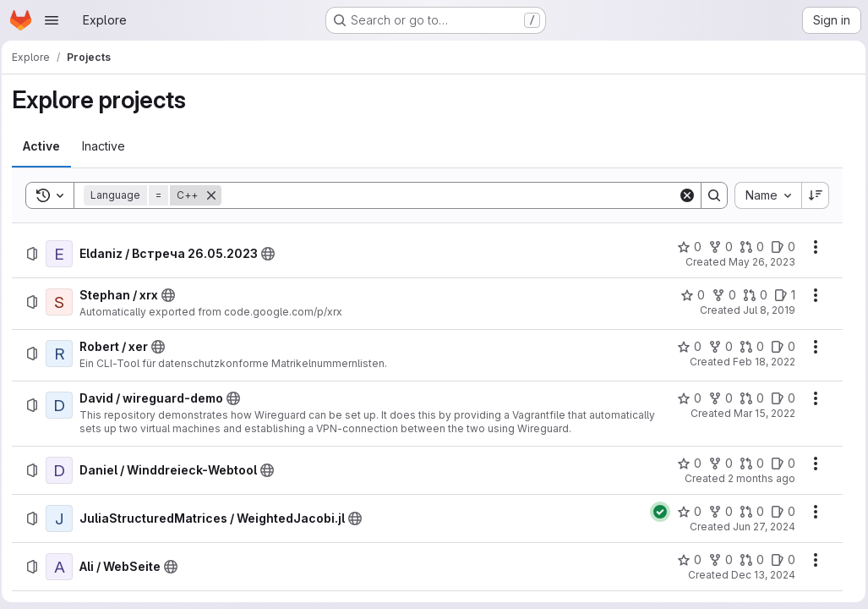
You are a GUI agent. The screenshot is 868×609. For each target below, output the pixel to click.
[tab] (46, 146)
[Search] (450, 195)
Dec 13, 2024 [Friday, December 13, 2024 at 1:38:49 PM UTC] (759, 575)
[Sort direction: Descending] (811, 195)
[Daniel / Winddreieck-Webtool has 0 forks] (716, 464)
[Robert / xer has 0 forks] (716, 347)
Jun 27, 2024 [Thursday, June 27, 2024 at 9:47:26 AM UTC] (760, 527)
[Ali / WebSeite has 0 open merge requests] (748, 560)
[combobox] (764, 195)
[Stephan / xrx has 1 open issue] (781, 295)
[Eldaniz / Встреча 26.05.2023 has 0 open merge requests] (748, 247)
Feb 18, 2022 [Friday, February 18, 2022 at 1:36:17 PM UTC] (760, 362)
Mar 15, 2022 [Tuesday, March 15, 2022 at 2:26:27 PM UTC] (760, 413)
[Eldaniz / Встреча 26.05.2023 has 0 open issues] (779, 247)
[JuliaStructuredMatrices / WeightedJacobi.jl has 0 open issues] (779, 512)
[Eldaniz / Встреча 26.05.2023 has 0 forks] (716, 247)
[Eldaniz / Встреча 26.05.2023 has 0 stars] (685, 247)
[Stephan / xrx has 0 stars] (688, 295)
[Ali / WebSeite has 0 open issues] (779, 560)
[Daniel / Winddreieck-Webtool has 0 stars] (685, 464)
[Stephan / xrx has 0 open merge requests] (751, 295)
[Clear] (683, 195)
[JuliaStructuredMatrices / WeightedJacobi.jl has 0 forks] (716, 512)
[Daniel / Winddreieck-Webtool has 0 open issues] (779, 464)
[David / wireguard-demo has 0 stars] (685, 398)
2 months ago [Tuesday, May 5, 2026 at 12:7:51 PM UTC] (757, 478)
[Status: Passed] (656, 512)
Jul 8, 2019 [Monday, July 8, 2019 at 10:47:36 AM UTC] (765, 310)
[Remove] (216, 195)
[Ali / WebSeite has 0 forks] (716, 560)
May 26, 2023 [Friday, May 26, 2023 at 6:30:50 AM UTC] (758, 262)
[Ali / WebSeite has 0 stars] (685, 560)
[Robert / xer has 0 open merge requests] (748, 347)
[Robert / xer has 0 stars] (685, 347)
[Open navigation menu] (52, 20)
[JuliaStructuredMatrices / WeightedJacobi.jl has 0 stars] (685, 512)
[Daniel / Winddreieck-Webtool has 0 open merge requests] (748, 464)
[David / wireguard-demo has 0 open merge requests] (748, 398)
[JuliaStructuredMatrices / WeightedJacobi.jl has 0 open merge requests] (748, 512)
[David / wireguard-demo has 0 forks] (716, 398)
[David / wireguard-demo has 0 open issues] (779, 398)
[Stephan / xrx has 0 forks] (720, 295)
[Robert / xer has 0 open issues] (779, 347)
